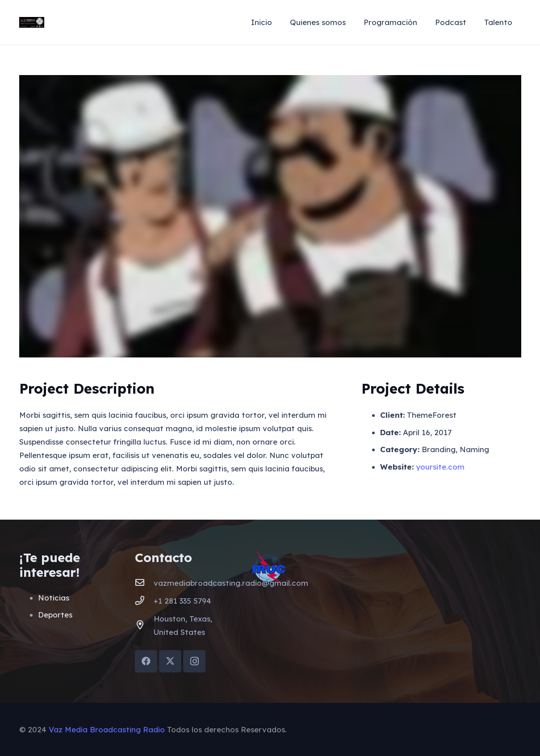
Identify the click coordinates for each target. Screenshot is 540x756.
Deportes (55, 615)
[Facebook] (146, 661)
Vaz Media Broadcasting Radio (107, 729)
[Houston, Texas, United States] (144, 626)
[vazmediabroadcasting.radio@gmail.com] (144, 583)
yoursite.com (440, 467)
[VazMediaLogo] (32, 22)
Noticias (54, 598)
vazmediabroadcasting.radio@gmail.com (231, 583)
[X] (170, 661)
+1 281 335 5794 (182, 601)
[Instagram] (194, 661)
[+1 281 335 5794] (144, 601)
